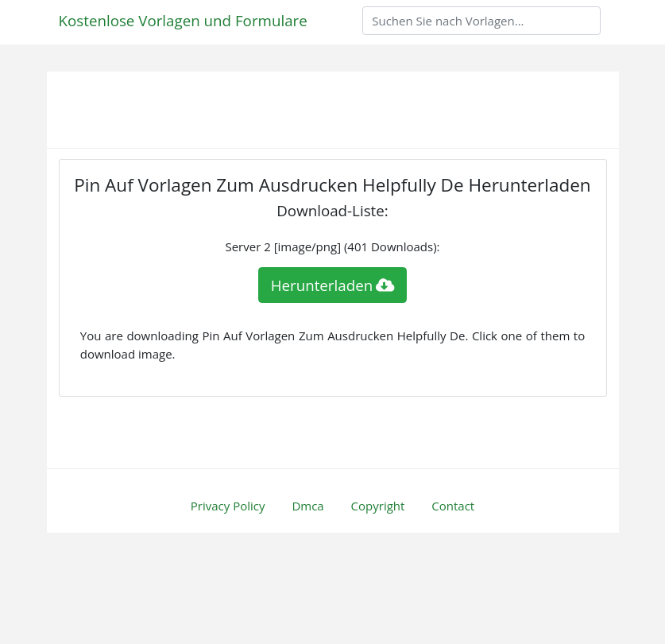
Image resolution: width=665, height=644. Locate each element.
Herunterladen (333, 285)
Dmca (307, 506)
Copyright (378, 506)
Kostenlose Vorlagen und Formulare (183, 20)
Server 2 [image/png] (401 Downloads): (332, 246)
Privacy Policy (228, 506)
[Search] (481, 21)
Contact (453, 506)
